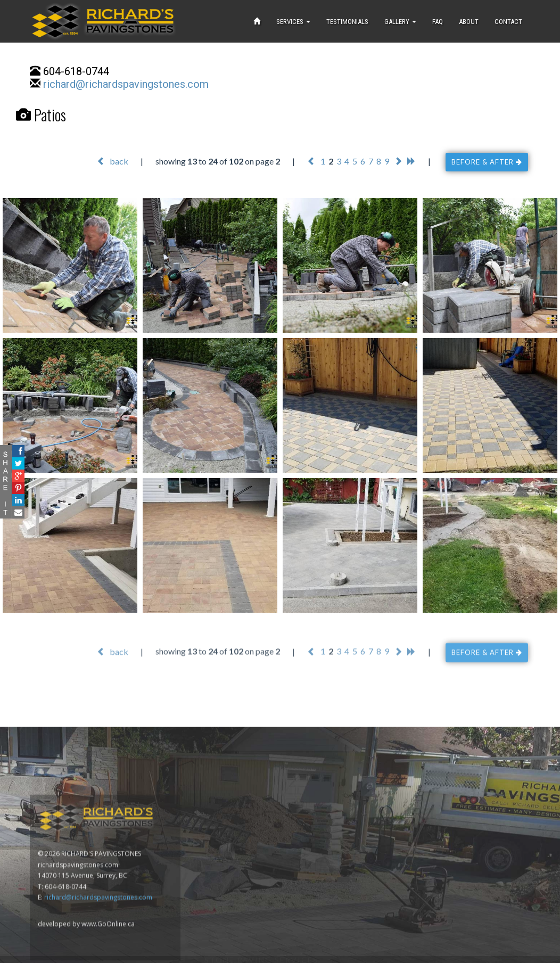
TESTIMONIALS (347, 22)
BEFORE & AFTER (487, 162)
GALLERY (400, 22)
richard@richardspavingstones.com (126, 84)
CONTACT (508, 22)
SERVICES (293, 22)
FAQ (438, 22)
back (113, 161)
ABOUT (469, 22)
